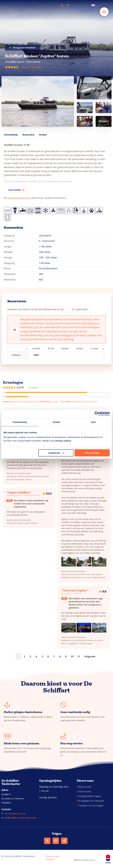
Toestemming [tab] (20, 422)
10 (72, 656)
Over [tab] (93, 422)
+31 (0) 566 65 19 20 (15, 814)
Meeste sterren (19, 402)
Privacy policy (52, 856)
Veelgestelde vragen (89, 796)
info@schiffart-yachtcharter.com (20, 818)
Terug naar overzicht (22, 48)
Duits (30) (92, 402)
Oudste (55, 402)
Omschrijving (11, 135)
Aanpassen (56, 453)
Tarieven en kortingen (90, 805)
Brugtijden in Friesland (90, 801)
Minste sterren (33, 402)
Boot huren (84, 787)
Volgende (90, 656)
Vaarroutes (84, 791)
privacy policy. (63, 441)
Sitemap (50, 859)
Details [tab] (56, 422)
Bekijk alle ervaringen (32, 67)
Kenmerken (28, 135)
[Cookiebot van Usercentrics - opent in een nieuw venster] (97, 414)
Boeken (43, 135)
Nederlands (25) (79, 402)
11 (79, 656)
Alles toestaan (92, 453)
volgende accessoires (19, 198)
